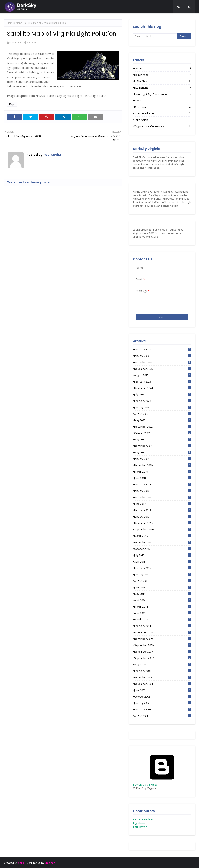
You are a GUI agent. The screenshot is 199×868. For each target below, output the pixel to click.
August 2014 (163, 581)
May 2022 (163, 439)
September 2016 (163, 529)
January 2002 (163, 703)
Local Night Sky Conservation (163, 94)
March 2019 (163, 472)
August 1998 (163, 716)
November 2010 (163, 632)
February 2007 (163, 671)
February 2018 (163, 484)
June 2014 (163, 587)
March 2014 (163, 607)
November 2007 (163, 652)
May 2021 (163, 452)
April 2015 (163, 562)
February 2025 (163, 382)
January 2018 (163, 491)
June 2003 (163, 690)
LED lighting (163, 88)
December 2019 (163, 465)
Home (10, 23)
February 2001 (163, 709)
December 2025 (163, 362)
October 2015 (163, 549)
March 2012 (163, 619)
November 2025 (163, 369)
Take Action (163, 120)
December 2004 (163, 677)
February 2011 (163, 626)
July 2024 (163, 394)
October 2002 (163, 697)
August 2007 (163, 664)
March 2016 (163, 536)
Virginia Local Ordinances (163, 126)
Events (163, 68)
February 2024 (163, 401)
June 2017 (163, 504)
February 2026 (163, 349)
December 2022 (163, 427)
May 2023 (163, 420)
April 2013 (163, 613)
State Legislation (163, 113)
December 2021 (163, 446)
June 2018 (163, 478)
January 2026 (163, 356)
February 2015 (163, 568)
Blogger (50, 863)
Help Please (163, 75)
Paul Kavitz (16, 42)
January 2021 (163, 459)
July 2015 (163, 555)
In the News (163, 81)
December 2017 (163, 497)
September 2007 (163, 658)
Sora (21, 863)
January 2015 (163, 574)
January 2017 (163, 517)
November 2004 (163, 684)
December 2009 (163, 639)
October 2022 (163, 433)
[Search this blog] (155, 36)
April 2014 (163, 600)
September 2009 (163, 645)
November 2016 (163, 523)
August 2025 (163, 375)
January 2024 (163, 407)
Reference (163, 107)
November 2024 (163, 388)
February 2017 (163, 510)
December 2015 (163, 542)
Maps (19, 23)
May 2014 (163, 594)
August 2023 (163, 414)
